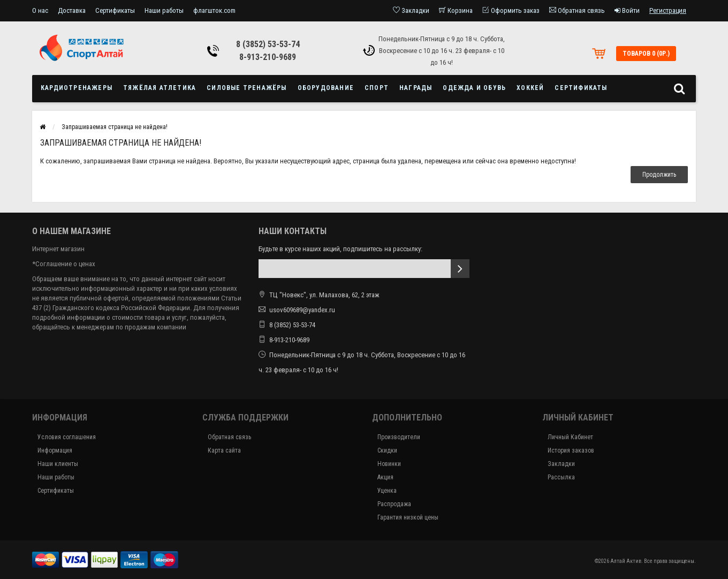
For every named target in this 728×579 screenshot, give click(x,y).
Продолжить (659, 175)
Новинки (389, 464)
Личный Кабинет (570, 437)
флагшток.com (214, 10)
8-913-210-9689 (268, 57)
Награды (416, 88)
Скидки (387, 450)
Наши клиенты (58, 464)
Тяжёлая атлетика (160, 88)
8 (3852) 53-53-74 (268, 44)
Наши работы (164, 10)
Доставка (72, 10)
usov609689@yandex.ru (302, 310)
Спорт (377, 88)
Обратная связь (229, 437)
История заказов (571, 450)
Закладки (561, 464)
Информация (55, 450)
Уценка (387, 491)
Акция (385, 477)
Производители (399, 437)
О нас (40, 10)
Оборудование (326, 88)
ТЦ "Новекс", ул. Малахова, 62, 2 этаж (319, 295)
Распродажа (394, 504)
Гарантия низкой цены (408, 517)
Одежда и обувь (474, 88)
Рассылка (561, 477)
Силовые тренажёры (247, 88)
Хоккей (530, 88)
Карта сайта (224, 450)
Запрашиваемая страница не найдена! (115, 127)
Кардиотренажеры (77, 88)
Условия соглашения (67, 437)
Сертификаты (115, 10)
